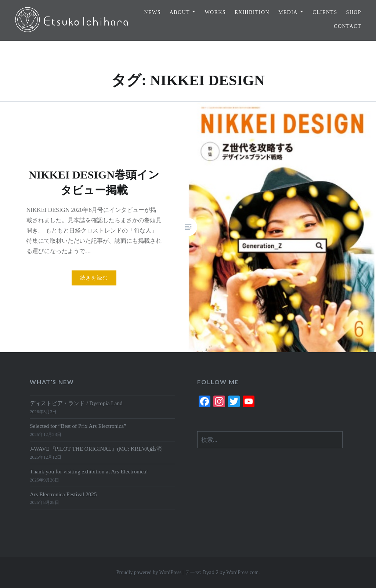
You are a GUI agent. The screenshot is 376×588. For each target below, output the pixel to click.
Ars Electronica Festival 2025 (63, 494)
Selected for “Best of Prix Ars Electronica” (78, 426)
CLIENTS (325, 12)
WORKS (216, 12)
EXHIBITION (252, 12)
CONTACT (348, 26)
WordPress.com (242, 572)
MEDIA (288, 12)
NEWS (153, 12)
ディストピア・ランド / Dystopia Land (76, 403)
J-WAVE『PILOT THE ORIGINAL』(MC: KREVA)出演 (96, 449)
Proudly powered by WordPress (149, 572)
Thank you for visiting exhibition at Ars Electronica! (89, 471)
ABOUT (180, 12)
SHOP (354, 12)
